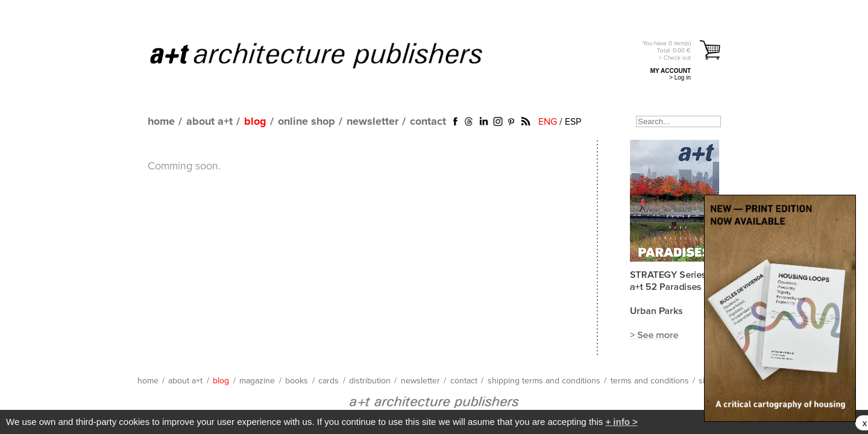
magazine (257, 381)
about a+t (209, 122)
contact (428, 122)
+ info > (621, 422)
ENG (548, 122)
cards (329, 381)
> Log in (680, 77)
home (161, 122)
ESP (573, 122)
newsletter (373, 122)
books (297, 381)
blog (255, 122)
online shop (307, 122)
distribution (370, 381)
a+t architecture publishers (331, 55)
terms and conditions (650, 381)
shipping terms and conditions (544, 381)
